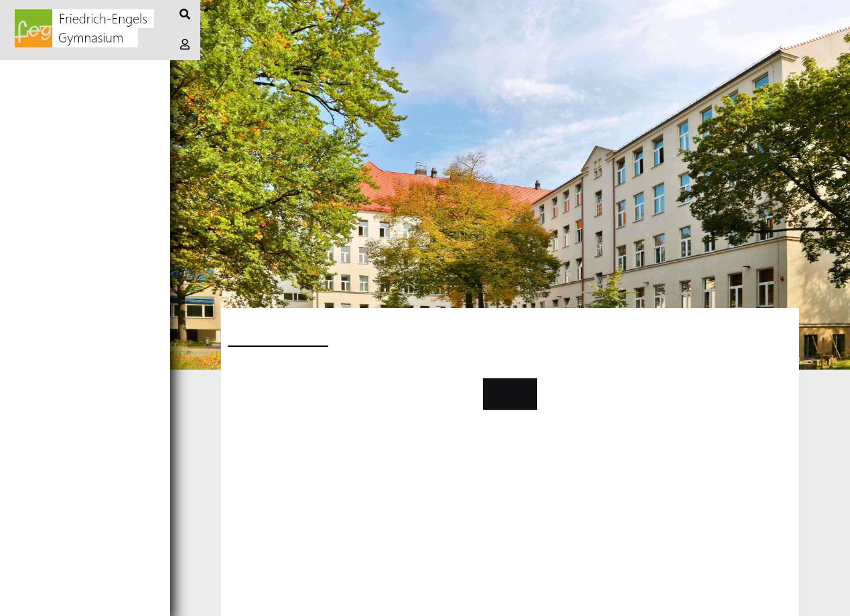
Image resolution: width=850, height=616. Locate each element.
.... (234, 416)
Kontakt (510, 394)
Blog (21, 105)
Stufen (28, 255)
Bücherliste (44, 286)
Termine (31, 165)
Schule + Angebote (64, 195)
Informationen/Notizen (76, 135)
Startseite (39, 75)
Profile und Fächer (66, 225)
